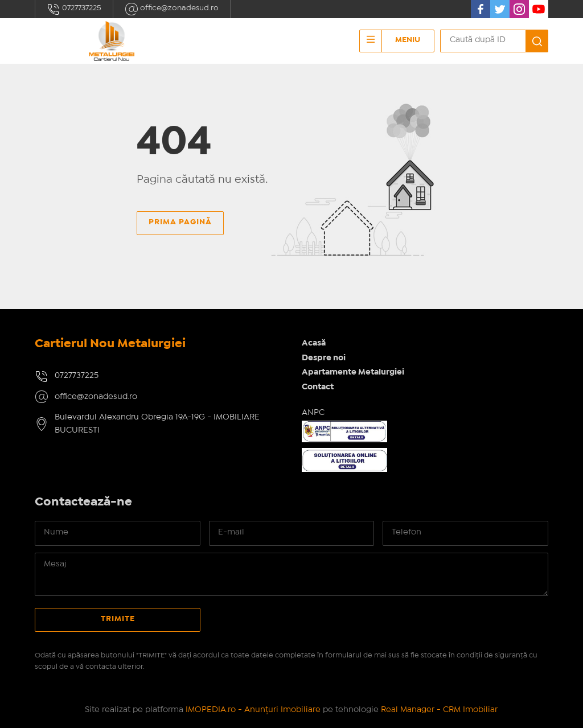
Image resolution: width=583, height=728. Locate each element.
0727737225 (74, 9)
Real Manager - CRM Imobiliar (439, 710)
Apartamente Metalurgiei (353, 372)
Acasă (314, 343)
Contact (318, 387)
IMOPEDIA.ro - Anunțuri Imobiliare (253, 710)
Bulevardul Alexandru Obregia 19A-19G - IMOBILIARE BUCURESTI (157, 424)
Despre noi (324, 358)
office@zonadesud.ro (172, 9)
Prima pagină (180, 222)
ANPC (313, 413)
